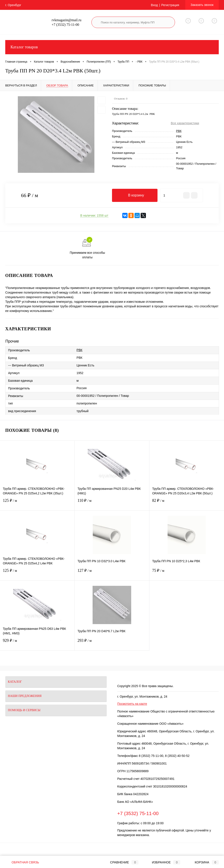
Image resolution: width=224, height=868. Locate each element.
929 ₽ (37, 643)
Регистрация (170, 5)
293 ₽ (112, 643)
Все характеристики (185, 123)
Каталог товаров (112, 47)
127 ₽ (112, 573)
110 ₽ (112, 503)
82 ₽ (187, 503)
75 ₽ (187, 573)
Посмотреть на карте (132, 704)
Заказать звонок (202, 5)
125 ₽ (37, 503)
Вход (154, 5)
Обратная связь (22, 862)
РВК (179, 131)
